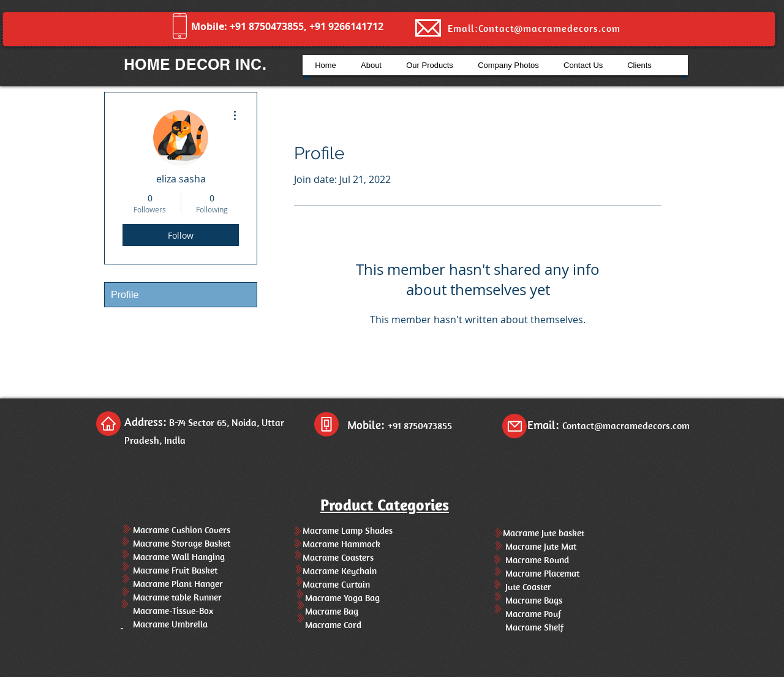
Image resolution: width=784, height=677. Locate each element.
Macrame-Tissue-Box (167, 611)
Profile (125, 295)
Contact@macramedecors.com (626, 425)
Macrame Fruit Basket (170, 570)
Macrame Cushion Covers (175, 530)
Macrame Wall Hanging (173, 557)
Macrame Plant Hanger (172, 584)
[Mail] (514, 426)
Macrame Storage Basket (175, 543)
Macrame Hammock (337, 544)
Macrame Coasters (333, 557)
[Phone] (326, 424)
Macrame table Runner (171, 597)
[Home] (108, 424)
